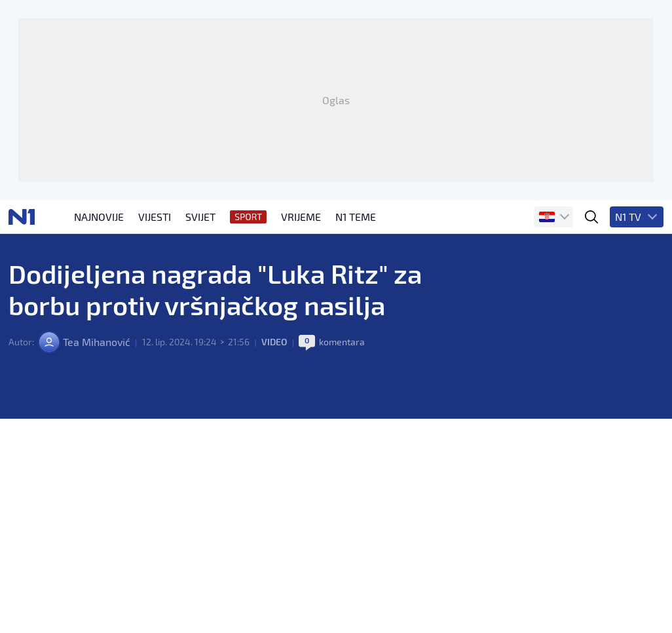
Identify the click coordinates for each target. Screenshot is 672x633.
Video (274, 342)
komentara (342, 342)
